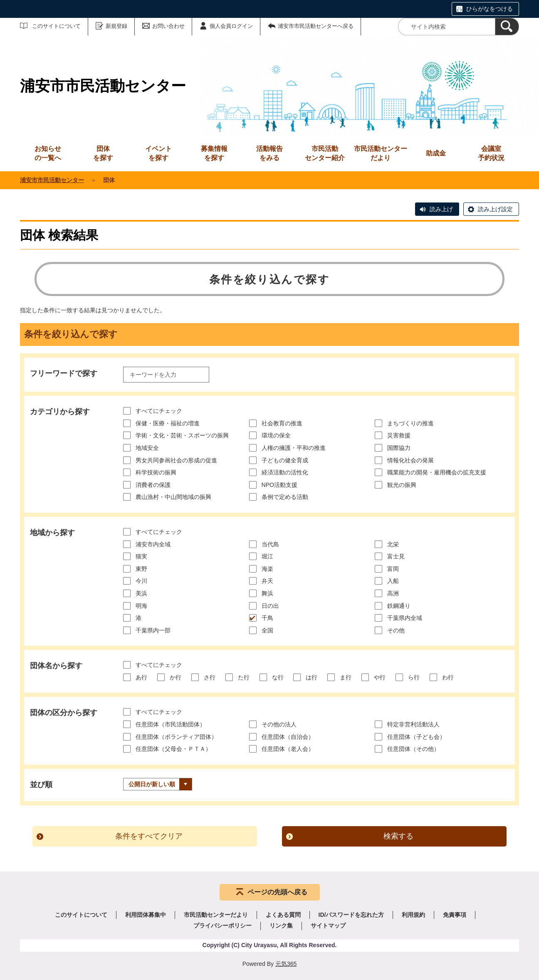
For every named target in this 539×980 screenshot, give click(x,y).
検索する (398, 836)
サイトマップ (328, 926)
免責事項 (455, 915)
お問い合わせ (168, 26)
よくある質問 (283, 915)
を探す (103, 153)
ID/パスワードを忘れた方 (351, 915)
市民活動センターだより (381, 153)
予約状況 (491, 153)
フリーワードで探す (64, 373)
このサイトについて (56, 26)
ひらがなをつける (490, 9)
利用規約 (413, 915)
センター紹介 (325, 153)
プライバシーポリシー (223, 926)
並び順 (41, 785)
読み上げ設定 (495, 209)
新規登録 (116, 26)
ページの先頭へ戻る (277, 892)
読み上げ (441, 209)
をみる (269, 153)
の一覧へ (48, 153)
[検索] (507, 27)
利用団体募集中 (146, 915)
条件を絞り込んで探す (270, 279)
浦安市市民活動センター (52, 180)
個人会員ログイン (231, 26)
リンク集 (281, 926)
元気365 (286, 964)
